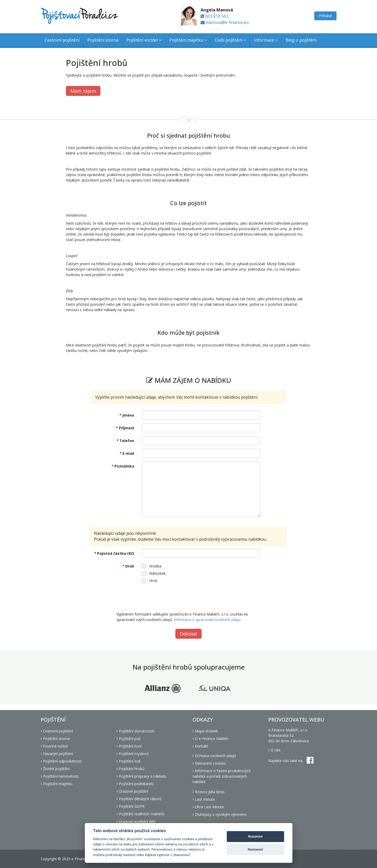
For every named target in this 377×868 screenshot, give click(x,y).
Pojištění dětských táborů (139, 799)
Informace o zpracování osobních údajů (207, 620)
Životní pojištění (55, 769)
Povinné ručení (54, 746)
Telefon (127, 441)
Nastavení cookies (209, 763)
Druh (130, 566)
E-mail (128, 453)
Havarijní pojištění (57, 754)
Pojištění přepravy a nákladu (141, 776)
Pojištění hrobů (131, 769)
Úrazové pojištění (132, 791)
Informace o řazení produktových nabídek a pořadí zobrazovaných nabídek (222, 776)
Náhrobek (154, 573)
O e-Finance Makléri (210, 739)
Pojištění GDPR (131, 806)
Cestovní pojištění (62, 40)
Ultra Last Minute (208, 807)
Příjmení (126, 428)
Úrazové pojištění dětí (136, 821)
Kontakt (200, 746)
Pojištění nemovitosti (60, 776)
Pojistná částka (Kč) (116, 553)
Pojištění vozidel (144, 40)
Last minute (204, 799)
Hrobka (152, 566)
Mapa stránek (205, 731)
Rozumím (255, 836)
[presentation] (181, 597)
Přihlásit (325, 16)
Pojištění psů (129, 739)
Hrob (150, 581)
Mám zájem (83, 91)
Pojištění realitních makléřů (140, 814)
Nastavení (255, 849)
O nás (274, 750)
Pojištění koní (129, 746)
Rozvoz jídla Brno (208, 792)
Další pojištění (230, 40)
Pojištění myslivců (133, 754)
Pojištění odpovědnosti (61, 761)
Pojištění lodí (128, 761)
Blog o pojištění (301, 40)
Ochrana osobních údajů (214, 756)
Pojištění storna (103, 40)
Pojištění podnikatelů (135, 784)
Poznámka (124, 466)
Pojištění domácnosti (135, 731)
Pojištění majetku (188, 40)
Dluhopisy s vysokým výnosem (220, 814)
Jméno (128, 415)
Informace (266, 40)
